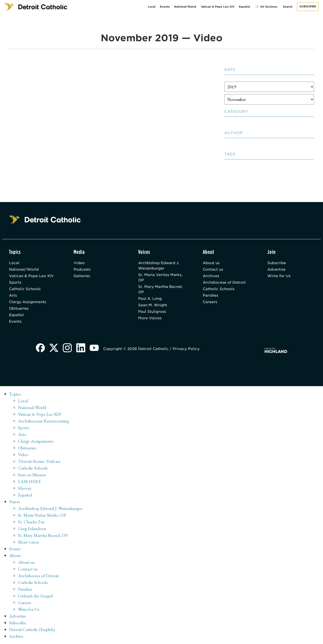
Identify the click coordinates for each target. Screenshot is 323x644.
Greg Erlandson (32, 529)
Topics (15, 394)
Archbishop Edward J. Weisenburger (159, 266)
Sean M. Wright (153, 305)
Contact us (213, 269)
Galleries (82, 276)
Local (152, 7)
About (15, 555)
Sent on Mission (32, 475)
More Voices (150, 318)
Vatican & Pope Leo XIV (218, 7)
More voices (28, 542)
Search (288, 7)
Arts (13, 295)
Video (79, 263)
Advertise (276, 269)
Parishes (211, 295)
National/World (185, 7)
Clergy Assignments (28, 302)
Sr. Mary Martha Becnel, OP (160, 289)
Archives (211, 276)
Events (165, 7)
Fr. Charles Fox (31, 522)
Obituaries (19, 308)
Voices (14, 502)
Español (244, 7)
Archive (16, 636)
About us (211, 263)
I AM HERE (29, 481)
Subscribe (308, 6)
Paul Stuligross (152, 312)
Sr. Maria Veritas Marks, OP (160, 277)
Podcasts (82, 269)
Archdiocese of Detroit (224, 282)
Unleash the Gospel (35, 596)
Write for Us (279, 276)
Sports (15, 282)
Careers (210, 302)
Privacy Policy (186, 349)
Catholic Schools (25, 289)
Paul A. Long (150, 299)
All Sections (266, 7)
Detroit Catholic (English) (32, 629)
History (25, 488)
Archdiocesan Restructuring (44, 421)
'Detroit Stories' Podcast (39, 461)
